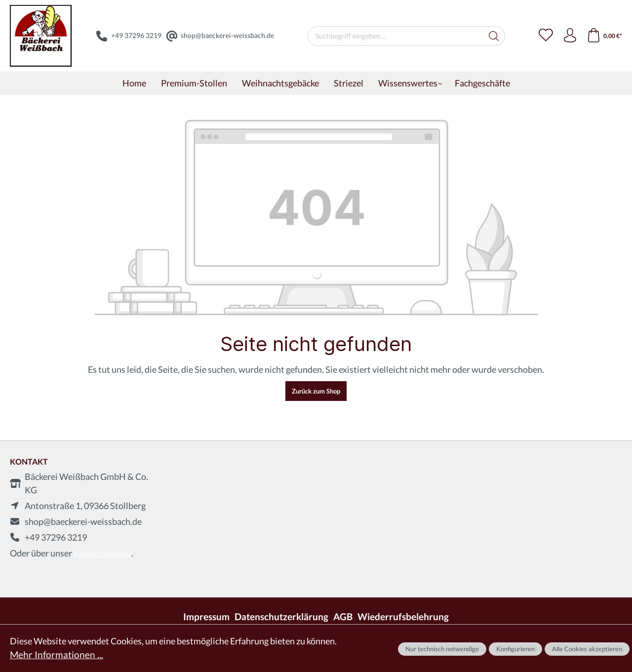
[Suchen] (493, 36)
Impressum (213, 616)
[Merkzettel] (544, 36)
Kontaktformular (102, 553)
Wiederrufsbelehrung (399, 616)
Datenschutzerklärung (283, 616)
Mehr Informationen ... (53, 655)
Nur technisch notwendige (442, 649)
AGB (342, 616)
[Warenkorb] (604, 36)
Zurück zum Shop (316, 391)
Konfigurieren (515, 649)
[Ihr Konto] (569, 36)
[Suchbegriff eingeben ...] (395, 36)
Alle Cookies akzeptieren (587, 649)
